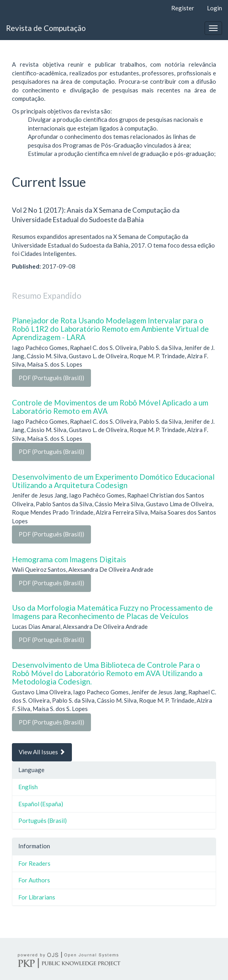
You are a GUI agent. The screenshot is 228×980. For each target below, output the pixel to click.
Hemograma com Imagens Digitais (69, 559)
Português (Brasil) (43, 821)
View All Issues (42, 752)
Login (214, 8)
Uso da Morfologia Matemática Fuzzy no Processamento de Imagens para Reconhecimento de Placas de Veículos (112, 612)
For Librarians (37, 897)
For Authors (34, 880)
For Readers (34, 863)
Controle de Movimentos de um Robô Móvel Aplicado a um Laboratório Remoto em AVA (110, 407)
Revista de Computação (46, 28)
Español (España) (41, 804)
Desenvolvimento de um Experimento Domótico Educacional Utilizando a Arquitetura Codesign (113, 481)
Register (183, 8)
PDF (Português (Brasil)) (51, 378)
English (28, 787)
